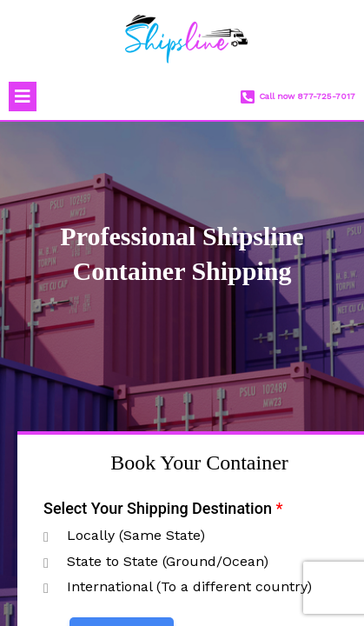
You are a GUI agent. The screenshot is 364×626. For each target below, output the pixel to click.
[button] (23, 97)
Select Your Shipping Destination (163, 508)
